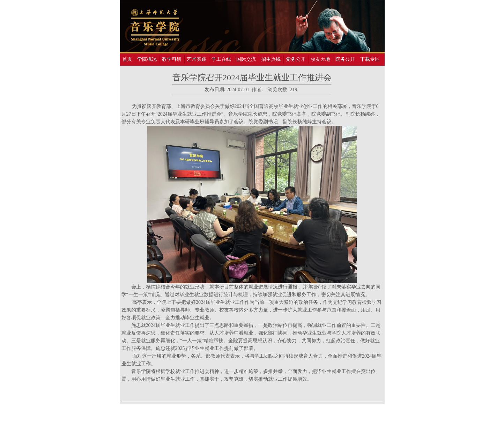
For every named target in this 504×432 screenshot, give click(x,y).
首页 (127, 59)
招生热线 (271, 59)
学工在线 (221, 59)
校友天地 (320, 59)
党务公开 (296, 59)
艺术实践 (197, 59)
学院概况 (147, 59)
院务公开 (345, 59)
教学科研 (172, 59)
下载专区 (370, 59)
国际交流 (246, 59)
